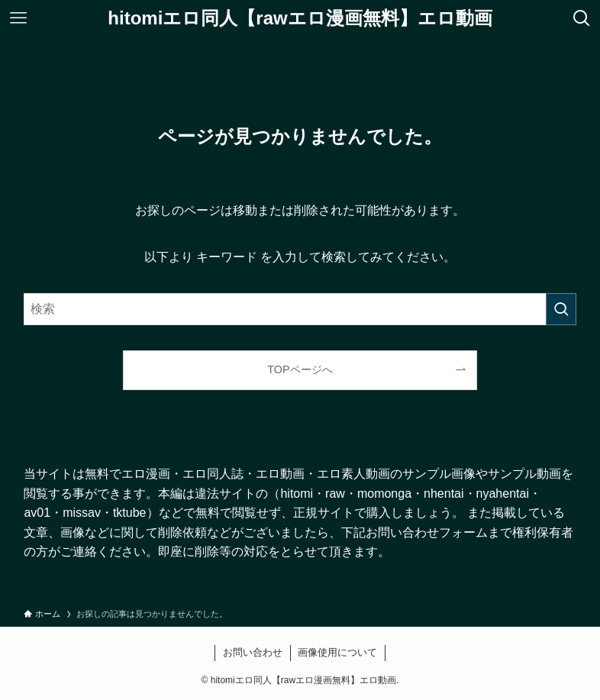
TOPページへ (300, 369)
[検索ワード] (300, 309)
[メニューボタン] (18, 18)
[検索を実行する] (561, 309)
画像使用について (337, 652)
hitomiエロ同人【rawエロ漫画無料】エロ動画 (300, 18)
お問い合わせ (253, 652)
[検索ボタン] (582, 18)
